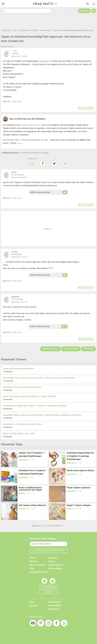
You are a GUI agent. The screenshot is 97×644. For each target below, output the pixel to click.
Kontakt (33, 605)
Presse (52, 561)
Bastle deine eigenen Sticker (81, 470)
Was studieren (55, 568)
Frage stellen (84, 11)
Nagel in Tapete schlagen (79, 505)
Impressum (54, 609)
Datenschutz (54, 602)
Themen (33, 561)
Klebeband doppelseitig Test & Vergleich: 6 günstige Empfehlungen (81, 456)
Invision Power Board (45, 526)
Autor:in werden (37, 565)
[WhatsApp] (65, 164)
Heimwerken (9, 47)
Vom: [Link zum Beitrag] (5, 101)
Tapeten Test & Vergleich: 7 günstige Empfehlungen (32, 454)
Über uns (53, 558)
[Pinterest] (41, 624)
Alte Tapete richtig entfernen (32, 505)
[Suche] (88, 4)
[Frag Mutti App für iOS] (44, 582)
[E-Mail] (32, 164)
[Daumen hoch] (65, 192)
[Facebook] (43, 164)
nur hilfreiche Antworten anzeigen (34, 153)
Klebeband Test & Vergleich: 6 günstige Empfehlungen (32, 472)
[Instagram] (48, 624)
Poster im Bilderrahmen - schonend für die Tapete (31, 489)
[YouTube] (33, 624)
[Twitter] (54, 164)
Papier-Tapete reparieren (79, 488)
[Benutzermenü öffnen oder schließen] (94, 4)
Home (32, 558)
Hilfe (32, 602)
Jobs (32, 568)
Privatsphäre (55, 605)
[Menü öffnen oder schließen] (3, 4)
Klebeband (44, 61)
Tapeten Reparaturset (31, 125)
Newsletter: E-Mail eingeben (43, 539)
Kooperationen (56, 565)
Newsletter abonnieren (48, 551)
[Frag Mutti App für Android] (53, 582)
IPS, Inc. (63, 526)
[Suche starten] (4, 11)
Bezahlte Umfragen (39, 572)
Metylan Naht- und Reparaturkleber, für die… (28, 140)
